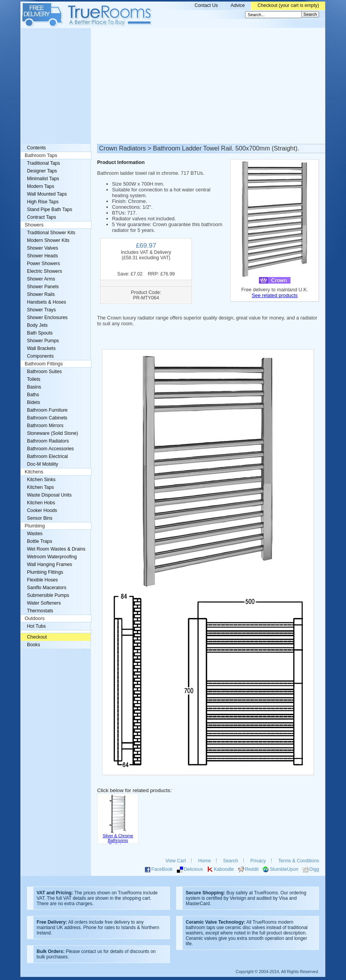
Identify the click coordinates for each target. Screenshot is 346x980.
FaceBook (162, 869)
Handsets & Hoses (46, 302)
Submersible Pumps (48, 595)
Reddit (252, 869)
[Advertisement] (173, 86)
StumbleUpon (284, 869)
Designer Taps (42, 171)
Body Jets (37, 325)
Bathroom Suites (44, 372)
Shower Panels (43, 287)
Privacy (258, 861)
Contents (36, 148)
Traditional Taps (44, 163)
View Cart (176, 861)
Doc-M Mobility (43, 464)
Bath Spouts (40, 333)
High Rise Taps (43, 202)
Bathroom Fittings (44, 364)
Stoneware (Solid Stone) (53, 433)
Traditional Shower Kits (51, 233)
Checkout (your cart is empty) (288, 5)
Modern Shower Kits (48, 240)
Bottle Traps (39, 541)
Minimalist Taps (43, 179)
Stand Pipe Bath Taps (50, 210)
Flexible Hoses (42, 580)
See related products (275, 295)
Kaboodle (224, 869)
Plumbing (35, 526)
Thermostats (40, 611)
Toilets (34, 379)
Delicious (193, 869)
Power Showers (44, 264)
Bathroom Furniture (47, 410)
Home (204, 861)
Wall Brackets (41, 348)
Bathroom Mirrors (45, 426)
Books (34, 645)
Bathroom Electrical (47, 456)
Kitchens (34, 472)
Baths (33, 395)
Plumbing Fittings (45, 572)
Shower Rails (41, 294)
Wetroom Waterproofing (52, 557)
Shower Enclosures (47, 318)
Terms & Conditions (299, 861)
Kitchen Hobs (41, 503)
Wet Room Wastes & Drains (56, 549)
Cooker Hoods (42, 510)
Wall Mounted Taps (47, 194)
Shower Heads (42, 256)
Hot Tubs (36, 626)
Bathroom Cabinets (47, 418)
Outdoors (35, 618)
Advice (238, 5)
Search (231, 861)
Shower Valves (43, 248)
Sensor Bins (40, 518)
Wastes (35, 534)
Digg (314, 869)
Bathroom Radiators (48, 441)
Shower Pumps (43, 341)
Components (40, 356)
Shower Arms (41, 279)
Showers (34, 225)
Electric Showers (45, 271)
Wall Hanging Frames (50, 564)
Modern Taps (41, 186)
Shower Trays (41, 310)
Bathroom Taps (41, 155)
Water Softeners (44, 603)
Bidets (34, 402)
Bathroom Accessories (50, 449)
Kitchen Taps (40, 487)
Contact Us (206, 5)
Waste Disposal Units (49, 495)
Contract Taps (41, 217)
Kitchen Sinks (41, 480)
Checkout (37, 637)
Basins (34, 387)
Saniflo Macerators (47, 588)
